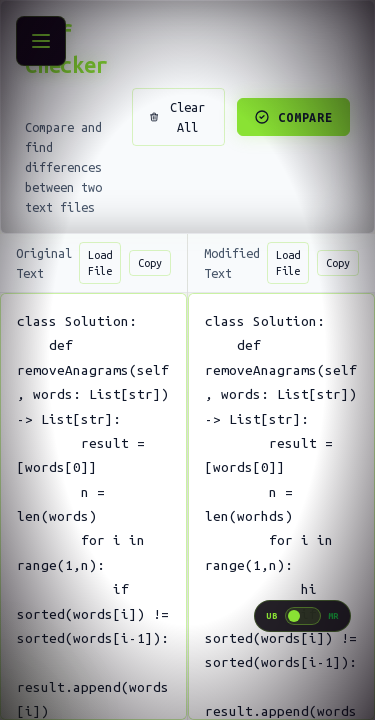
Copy (150, 263)
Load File (100, 263)
